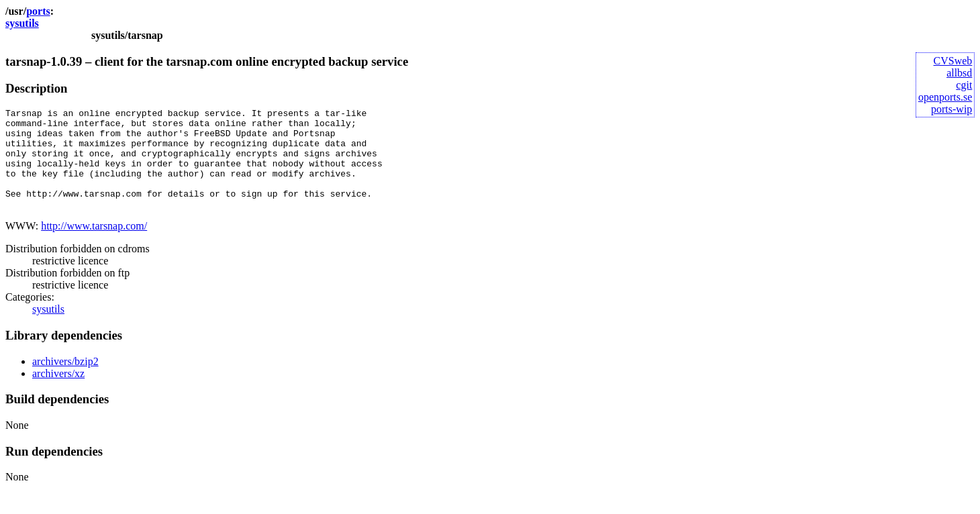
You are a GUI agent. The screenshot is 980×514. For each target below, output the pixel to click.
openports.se (945, 97)
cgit (964, 85)
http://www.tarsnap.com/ (94, 246)
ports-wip (951, 109)
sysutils (22, 23)
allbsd (959, 73)
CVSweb (953, 61)
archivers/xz (58, 394)
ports (38, 11)
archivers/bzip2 (65, 381)
